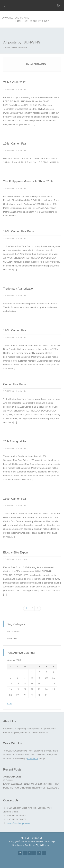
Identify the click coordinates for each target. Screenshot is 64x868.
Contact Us (33, 759)
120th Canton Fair (15, 330)
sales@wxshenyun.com (19, 823)
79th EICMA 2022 (14, 82)
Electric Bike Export (16, 553)
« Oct (9, 703)
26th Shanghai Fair (15, 441)
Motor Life (22, 89)
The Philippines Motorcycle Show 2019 (28, 181)
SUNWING (9, 89)
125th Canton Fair (15, 144)
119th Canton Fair (15, 499)
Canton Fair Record (16, 384)
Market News (23, 559)
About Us (25, 838)
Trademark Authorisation (19, 289)
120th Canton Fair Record (20, 231)
